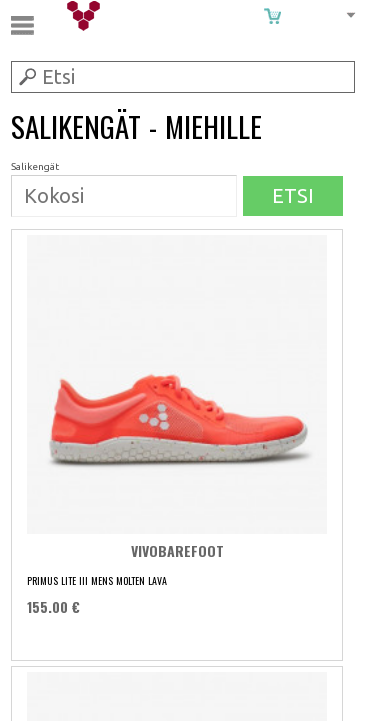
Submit (26, 76)
